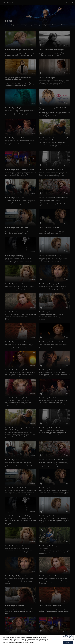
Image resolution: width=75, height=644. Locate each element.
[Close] (73, 640)
